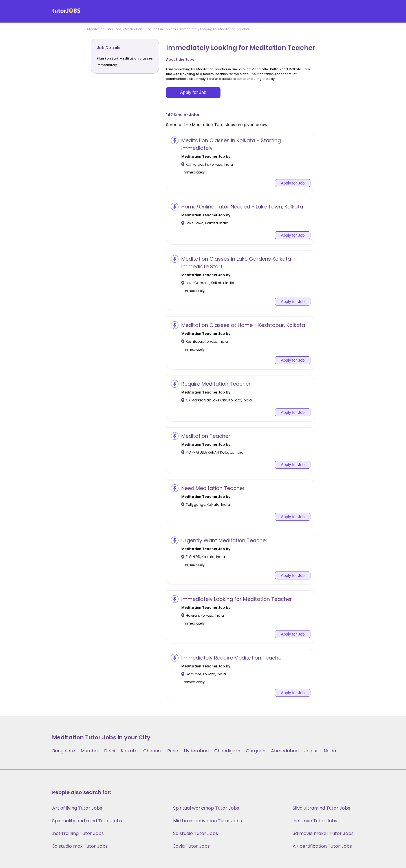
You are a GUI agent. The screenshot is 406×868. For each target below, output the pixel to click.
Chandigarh (227, 751)
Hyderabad (196, 751)
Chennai (152, 751)
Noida (330, 751)
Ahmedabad (285, 751)
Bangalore (64, 751)
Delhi (110, 751)
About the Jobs (180, 59)
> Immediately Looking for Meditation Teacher (213, 29)
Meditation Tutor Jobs (104, 29)
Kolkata (129, 751)
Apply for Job (193, 92)
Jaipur (311, 751)
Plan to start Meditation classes (125, 58)
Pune (173, 751)
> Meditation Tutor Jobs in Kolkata (149, 29)
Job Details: (109, 48)
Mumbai (90, 751)
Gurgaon (256, 751)
